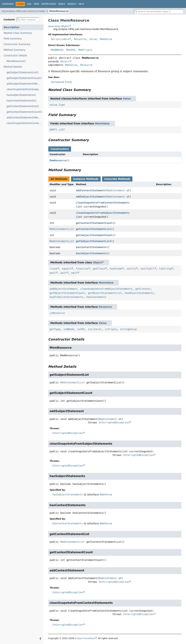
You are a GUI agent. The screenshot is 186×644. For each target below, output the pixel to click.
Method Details (13, 67)
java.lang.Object (59, 26)
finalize (82, 269)
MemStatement (116, 190)
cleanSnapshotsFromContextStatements (103, 203)
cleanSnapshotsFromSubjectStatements (103, 213)
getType (55, 329)
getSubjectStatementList (94, 241)
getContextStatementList (94, 229)
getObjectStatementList (105, 293)
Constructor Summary (17, 44)
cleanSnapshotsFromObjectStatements (106, 289)
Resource (80, 39)
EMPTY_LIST (57, 130)
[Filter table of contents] (28, 20)
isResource (57, 313)
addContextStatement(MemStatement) (25, 118)
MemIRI (71, 50)
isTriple (111, 329)
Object (65, 61)
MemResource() (16, 61)
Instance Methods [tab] (86, 179)
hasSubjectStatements (91, 253)
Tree (36, 4)
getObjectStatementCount (67, 293)
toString (165, 269)
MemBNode (57, 50)
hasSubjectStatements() (21, 95)
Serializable (60, 39)
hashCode (116, 269)
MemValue (106, 39)
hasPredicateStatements (66, 297)
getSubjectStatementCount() (24, 78)
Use (29, 4)
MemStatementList (62, 229)
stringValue (129, 329)
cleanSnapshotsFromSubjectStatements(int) (25, 89)
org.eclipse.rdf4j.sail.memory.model (23, 11)
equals (67, 269)
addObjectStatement (63, 289)
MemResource (59, 11)
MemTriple (85, 50)
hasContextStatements (91, 247)
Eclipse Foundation (85, 638)
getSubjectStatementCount (94, 235)
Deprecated (49, 4)
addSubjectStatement (90, 197)
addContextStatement (90, 190)
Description (12, 27)
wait (53, 273)
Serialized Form (61, 82)
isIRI (81, 329)
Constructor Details (15, 56)
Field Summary (13, 39)
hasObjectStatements (139, 293)
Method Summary (14, 50)
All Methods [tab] (59, 179)
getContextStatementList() (23, 106)
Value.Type (57, 105)
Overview (8, 4)
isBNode (69, 329)
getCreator (143, 289)
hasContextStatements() (21, 101)
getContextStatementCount (94, 223)
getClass (99, 269)
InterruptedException (114, 422)
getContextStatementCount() (24, 112)
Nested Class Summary (18, 33)
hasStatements (96, 297)
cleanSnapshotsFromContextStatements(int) (25, 123)
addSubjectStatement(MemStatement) (25, 84)
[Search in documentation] (159, 11)
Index (62, 4)
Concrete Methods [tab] (117, 179)
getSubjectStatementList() (23, 72)
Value (93, 39)
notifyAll (147, 269)
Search (72, 4)
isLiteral (95, 329)
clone (53, 269)
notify (131, 269)
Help (81, 4)
